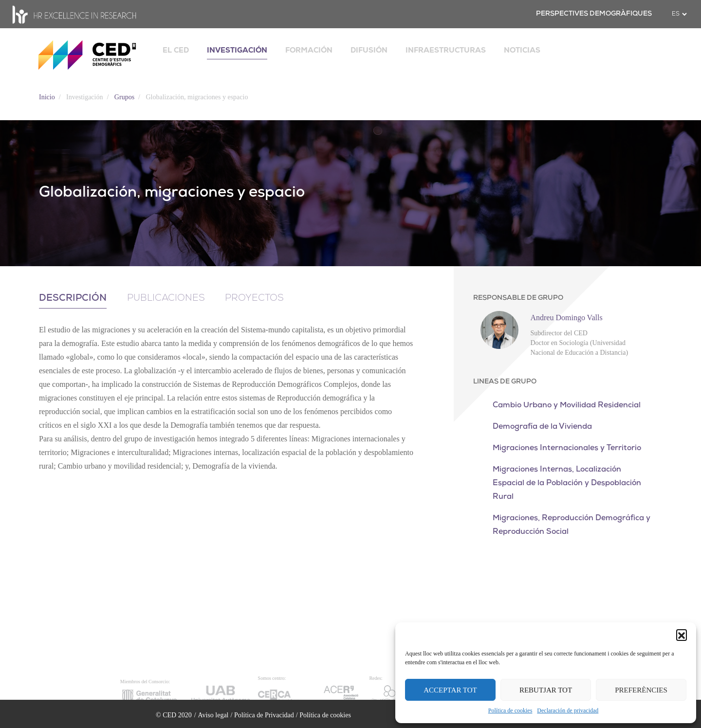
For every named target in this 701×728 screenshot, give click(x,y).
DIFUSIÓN (369, 50)
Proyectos (257, 298)
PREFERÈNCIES (641, 690)
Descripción (73, 298)
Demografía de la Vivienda (542, 427)
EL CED (176, 50)
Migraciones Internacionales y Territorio (567, 448)
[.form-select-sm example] (679, 14)
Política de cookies (510, 710)
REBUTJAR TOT (546, 690)
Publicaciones (167, 298)
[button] (682, 635)
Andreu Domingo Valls (566, 318)
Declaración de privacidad (568, 710)
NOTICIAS (522, 50)
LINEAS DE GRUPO (505, 382)
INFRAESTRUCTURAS (446, 50)
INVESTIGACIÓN (237, 50)
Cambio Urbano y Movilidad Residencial (567, 405)
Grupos (124, 97)
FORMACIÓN (309, 50)
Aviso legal (213, 715)
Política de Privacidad (264, 715)
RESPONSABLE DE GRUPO (518, 298)
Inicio (47, 97)
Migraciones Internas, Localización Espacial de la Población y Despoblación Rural (567, 483)
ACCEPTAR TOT (450, 690)
